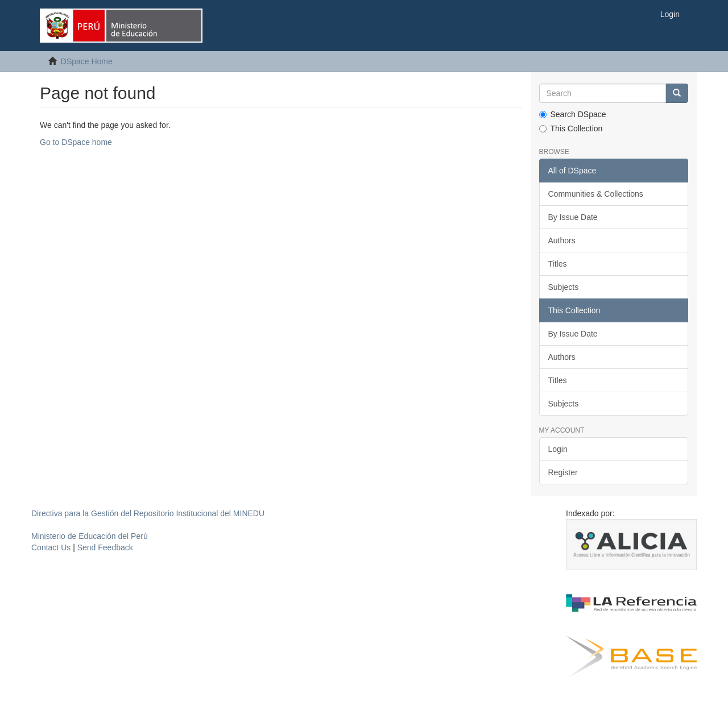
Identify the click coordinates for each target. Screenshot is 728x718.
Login (558, 449)
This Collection (571, 128)
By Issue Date (573, 217)
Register (563, 472)
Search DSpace (573, 114)
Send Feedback (105, 547)
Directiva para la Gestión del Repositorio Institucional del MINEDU (148, 513)
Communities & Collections (596, 194)
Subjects (564, 287)
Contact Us (51, 547)
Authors (562, 240)
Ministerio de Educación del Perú (90, 536)
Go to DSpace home (76, 142)
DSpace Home (87, 61)
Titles (558, 264)
